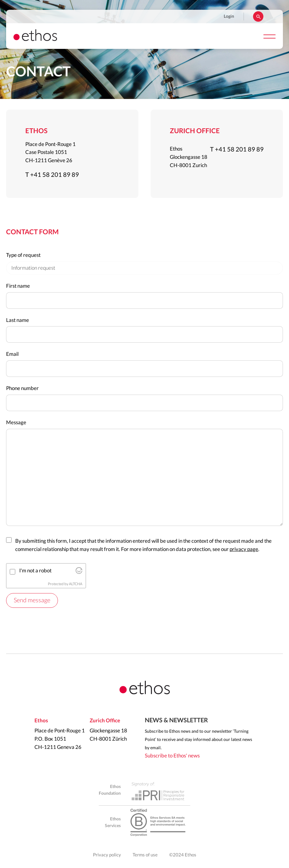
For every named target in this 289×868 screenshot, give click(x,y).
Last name (18, 320)
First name (18, 286)
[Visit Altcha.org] (79, 572)
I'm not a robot (35, 571)
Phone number (22, 388)
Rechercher (258, 16)
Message (16, 423)
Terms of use (145, 855)
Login (229, 16)
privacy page (244, 549)
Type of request (23, 255)
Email (12, 354)
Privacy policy (107, 855)
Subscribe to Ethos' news (172, 756)
